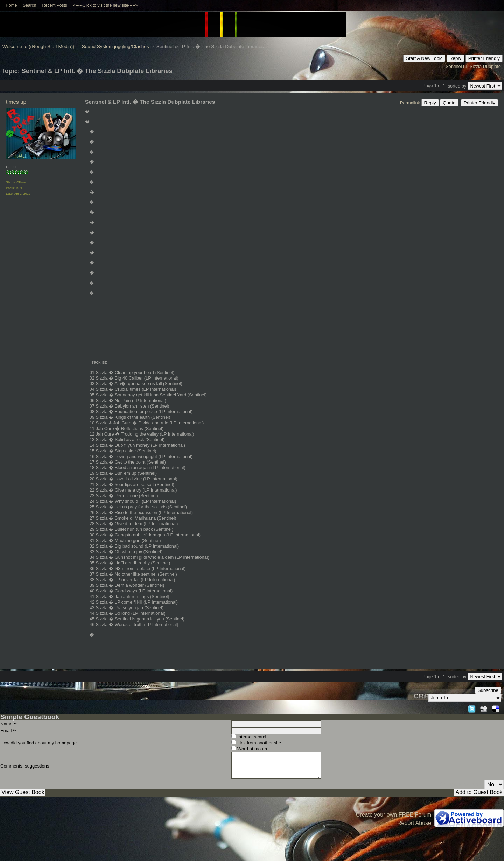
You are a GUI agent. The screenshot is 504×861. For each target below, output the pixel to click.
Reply (455, 58)
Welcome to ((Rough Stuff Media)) (38, 46)
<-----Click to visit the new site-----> (106, 5)
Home (11, 5)
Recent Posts (54, 5)
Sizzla (476, 66)
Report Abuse (414, 823)
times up (16, 102)
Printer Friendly (484, 58)
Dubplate (492, 66)
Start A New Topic (424, 58)
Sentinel (454, 66)
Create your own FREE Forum (394, 815)
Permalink (410, 103)
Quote (449, 103)
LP (466, 66)
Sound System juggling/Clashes (115, 46)
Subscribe (488, 690)
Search (29, 5)
